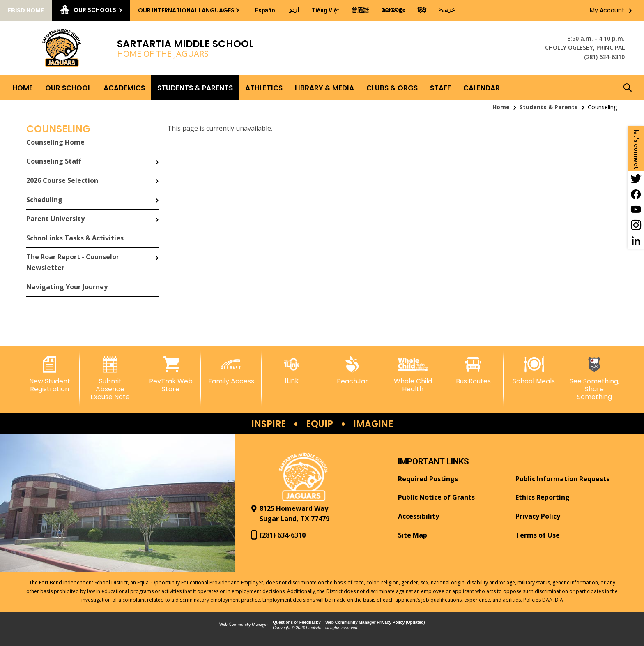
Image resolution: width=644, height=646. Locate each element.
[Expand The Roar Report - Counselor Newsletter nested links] (157, 252)
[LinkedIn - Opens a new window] (636, 241)
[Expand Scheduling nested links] (157, 194)
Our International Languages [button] (186, 10)
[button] (628, 88)
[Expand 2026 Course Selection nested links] (157, 175)
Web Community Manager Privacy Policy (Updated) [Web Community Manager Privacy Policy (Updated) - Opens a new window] (375, 622)
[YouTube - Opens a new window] (636, 210)
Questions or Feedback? (297, 622)
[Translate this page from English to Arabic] (447, 9)
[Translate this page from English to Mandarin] (360, 10)
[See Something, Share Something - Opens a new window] (595, 379)
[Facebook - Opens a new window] (636, 194)
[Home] (23, 88)
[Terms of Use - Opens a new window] (564, 535)
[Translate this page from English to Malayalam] (393, 9)
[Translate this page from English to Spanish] (266, 10)
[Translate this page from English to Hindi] (422, 10)
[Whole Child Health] (413, 375)
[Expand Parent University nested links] (157, 214)
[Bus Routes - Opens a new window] (473, 371)
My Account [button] (607, 10)
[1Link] (292, 370)
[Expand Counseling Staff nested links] (157, 156)
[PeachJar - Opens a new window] (352, 371)
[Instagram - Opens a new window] (636, 225)
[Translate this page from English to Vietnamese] (325, 10)
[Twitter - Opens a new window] (636, 178)
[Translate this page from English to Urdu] (294, 9)
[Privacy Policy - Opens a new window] (564, 517)
